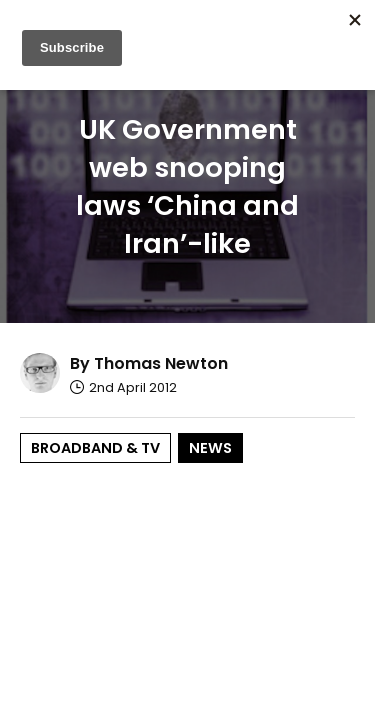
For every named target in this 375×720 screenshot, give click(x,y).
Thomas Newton (161, 363)
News (210, 448)
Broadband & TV (95, 448)
